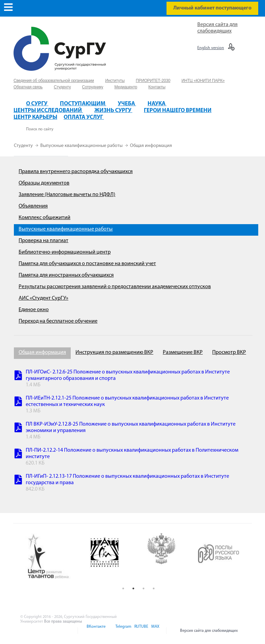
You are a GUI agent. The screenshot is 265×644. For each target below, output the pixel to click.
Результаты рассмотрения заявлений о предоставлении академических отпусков (115, 287)
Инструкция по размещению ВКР (114, 352)
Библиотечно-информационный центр (65, 252)
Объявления (33, 206)
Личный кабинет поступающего (212, 8)
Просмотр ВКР (229, 352)
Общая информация (151, 146)
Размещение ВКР (183, 352)
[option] (53, 557)
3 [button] (143, 588)
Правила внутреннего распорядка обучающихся (76, 172)
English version (211, 48)
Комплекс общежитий (45, 218)
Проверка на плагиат (43, 241)
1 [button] (123, 588)
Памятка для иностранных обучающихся (66, 275)
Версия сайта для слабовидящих (209, 631)
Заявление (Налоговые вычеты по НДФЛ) (67, 195)
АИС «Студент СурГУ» (43, 298)
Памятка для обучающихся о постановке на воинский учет (87, 264)
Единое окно (34, 310)
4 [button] (154, 588)
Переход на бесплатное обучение (58, 321)
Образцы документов (44, 183)
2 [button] (133, 588)
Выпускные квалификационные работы (82, 146)
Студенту (24, 146)
